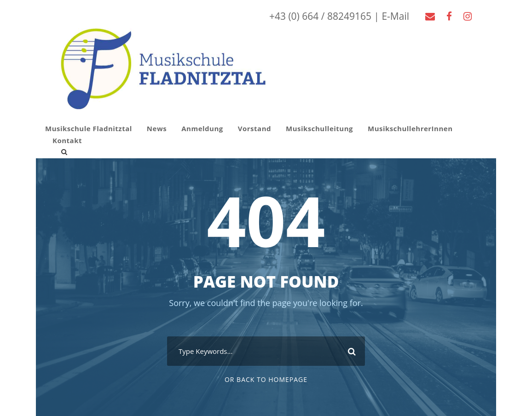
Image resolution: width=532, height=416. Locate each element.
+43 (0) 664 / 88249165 (320, 16)
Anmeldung (202, 128)
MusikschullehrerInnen (410, 128)
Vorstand (254, 128)
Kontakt (67, 140)
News (157, 128)
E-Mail (395, 16)
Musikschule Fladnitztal (89, 128)
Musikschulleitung (319, 128)
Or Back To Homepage (266, 379)
